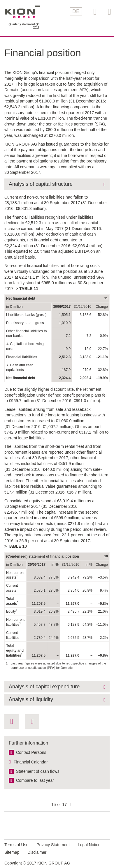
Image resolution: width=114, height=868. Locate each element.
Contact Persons (31, 752)
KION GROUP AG (22, 12)
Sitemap (12, 852)
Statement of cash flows (38, 771)
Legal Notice (89, 845)
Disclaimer (37, 852)
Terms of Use (16, 845)
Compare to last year (35, 780)
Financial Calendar (31, 762)
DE (76, 11)
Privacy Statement (53, 845)
